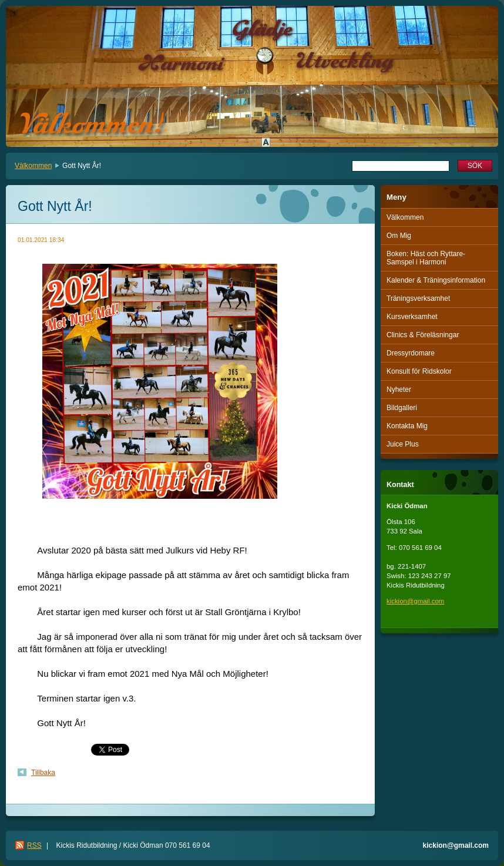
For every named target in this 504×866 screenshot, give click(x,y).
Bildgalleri (402, 408)
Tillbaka (43, 773)
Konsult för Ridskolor (419, 371)
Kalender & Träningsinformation (436, 280)
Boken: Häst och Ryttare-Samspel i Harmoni (426, 258)
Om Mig (399, 236)
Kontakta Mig (407, 426)
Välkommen (33, 166)
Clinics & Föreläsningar (423, 335)
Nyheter (399, 390)
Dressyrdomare (411, 353)
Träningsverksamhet (418, 298)
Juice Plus (403, 444)
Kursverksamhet (412, 317)
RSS (34, 845)
